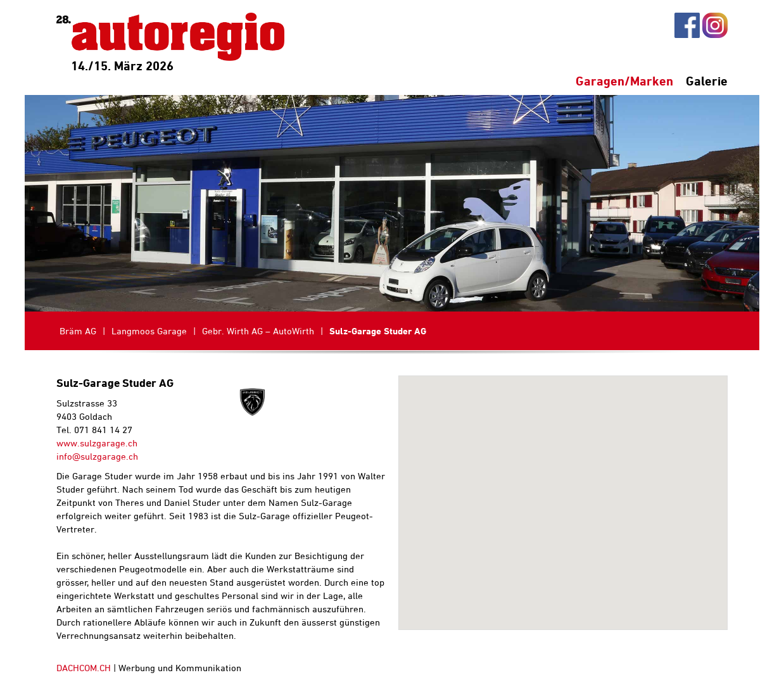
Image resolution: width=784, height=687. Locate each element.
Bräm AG (78, 331)
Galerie (707, 81)
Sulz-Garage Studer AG (378, 331)
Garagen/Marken (624, 81)
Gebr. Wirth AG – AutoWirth (258, 331)
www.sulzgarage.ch (97, 443)
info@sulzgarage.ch (97, 456)
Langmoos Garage (149, 331)
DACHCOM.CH (84, 668)
